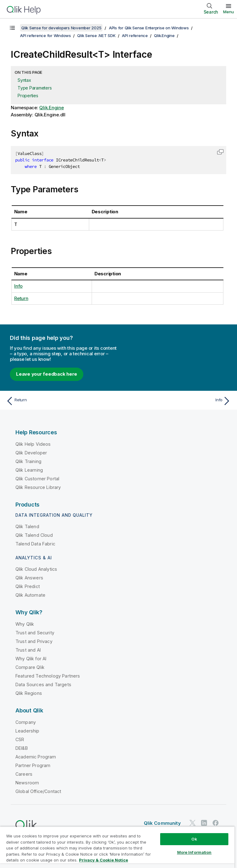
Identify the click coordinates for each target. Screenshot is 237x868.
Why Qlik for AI (31, 659)
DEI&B (22, 748)
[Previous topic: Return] (60, 401)
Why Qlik (25, 624)
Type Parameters (35, 88)
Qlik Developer (31, 453)
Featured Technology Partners (48, 676)
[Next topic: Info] (177, 401)
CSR (20, 739)
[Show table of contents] (12, 28)
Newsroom (27, 783)
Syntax (24, 80)
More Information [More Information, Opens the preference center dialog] (194, 852)
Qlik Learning (29, 470)
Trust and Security (35, 633)
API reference (135, 35)
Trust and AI (28, 650)
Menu (229, 12)
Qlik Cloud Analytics (36, 569)
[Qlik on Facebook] (216, 823)
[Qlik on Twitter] (193, 823)
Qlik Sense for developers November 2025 (61, 28)
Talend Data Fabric (35, 544)
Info (18, 286)
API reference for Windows (46, 35)
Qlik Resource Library (38, 487)
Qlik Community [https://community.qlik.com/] (162, 823)
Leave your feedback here (47, 374)
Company (26, 722)
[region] (117, 847)
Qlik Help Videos (33, 444)
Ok (194, 839)
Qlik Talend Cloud (34, 535)
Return (21, 298)
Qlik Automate (30, 595)
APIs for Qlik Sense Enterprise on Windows (149, 28)
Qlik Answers (29, 578)
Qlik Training (28, 461)
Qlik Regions (29, 693)
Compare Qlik (30, 667)
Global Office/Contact (38, 791)
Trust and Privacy (34, 641)
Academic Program (36, 757)
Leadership (27, 731)
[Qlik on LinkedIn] (204, 823)
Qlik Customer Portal (37, 479)
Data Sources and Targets (43, 684)
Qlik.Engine (164, 35)
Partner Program (33, 765)
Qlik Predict (28, 586)
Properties (28, 96)
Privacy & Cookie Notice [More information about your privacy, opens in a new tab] (104, 860)
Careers (24, 774)
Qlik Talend (27, 526)
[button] (220, 152)
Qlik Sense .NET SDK (96, 35)
